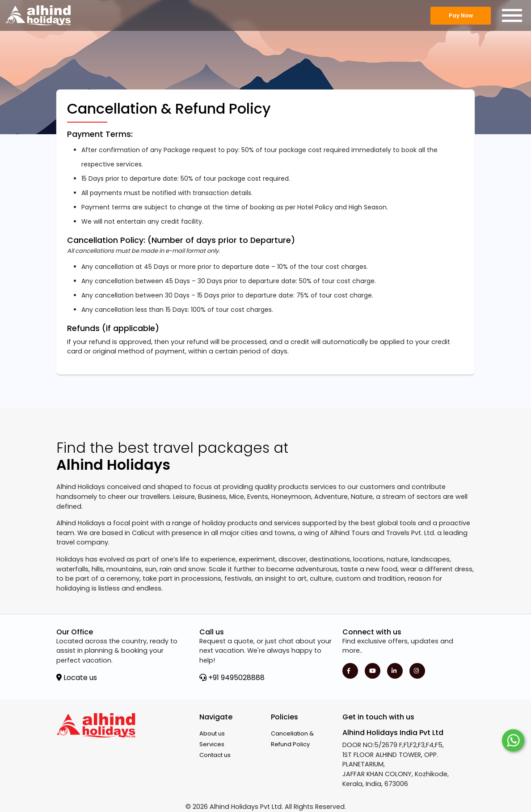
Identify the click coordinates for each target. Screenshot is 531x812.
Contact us (215, 755)
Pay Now (461, 15)
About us (212, 733)
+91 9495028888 (232, 678)
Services (212, 744)
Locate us (77, 678)
